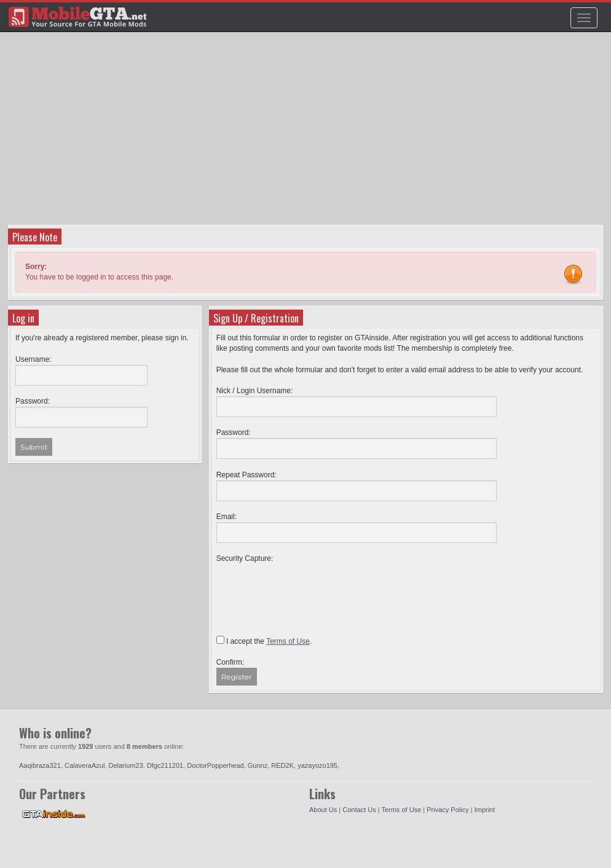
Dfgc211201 (165, 765)
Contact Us (359, 810)
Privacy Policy (447, 810)
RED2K (282, 765)
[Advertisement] (307, 133)
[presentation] (310, 588)
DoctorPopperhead (215, 765)
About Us (323, 810)
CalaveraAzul (85, 765)
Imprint (485, 810)
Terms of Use (401, 810)
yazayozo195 (317, 765)
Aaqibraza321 (40, 765)
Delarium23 (126, 765)
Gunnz (258, 765)
